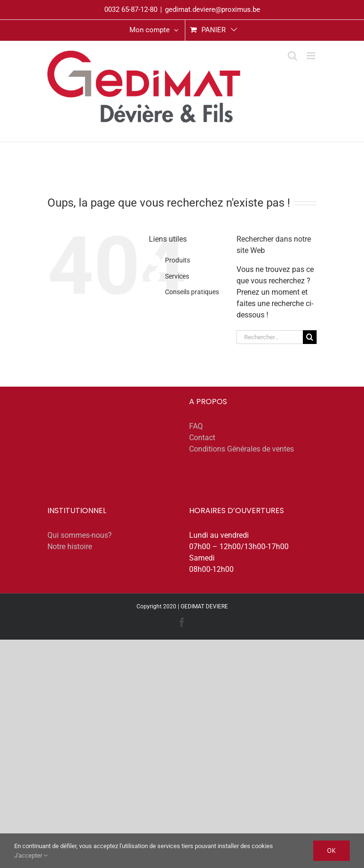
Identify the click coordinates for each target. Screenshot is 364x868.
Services (177, 276)
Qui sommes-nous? (80, 535)
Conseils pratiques (192, 292)
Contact (202, 438)
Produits (177, 260)
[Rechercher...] (270, 337)
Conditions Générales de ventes (241, 449)
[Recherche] (310, 337)
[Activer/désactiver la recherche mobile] (292, 56)
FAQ (196, 426)
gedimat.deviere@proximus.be (213, 9)
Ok (332, 850)
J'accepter (31, 855)
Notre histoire (70, 547)
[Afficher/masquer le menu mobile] (312, 56)
